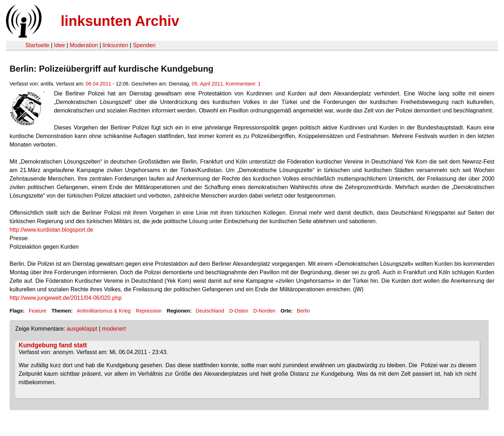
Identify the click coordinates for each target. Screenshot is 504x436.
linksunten (115, 45)
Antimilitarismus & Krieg (104, 311)
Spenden (144, 45)
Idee (59, 45)
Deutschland (210, 311)
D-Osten (239, 311)
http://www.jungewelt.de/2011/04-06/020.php (66, 298)
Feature (38, 311)
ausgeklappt (82, 329)
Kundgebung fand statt (53, 345)
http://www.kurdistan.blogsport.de (51, 230)
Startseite (37, 45)
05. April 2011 (207, 84)
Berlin (303, 311)
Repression (149, 311)
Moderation (84, 45)
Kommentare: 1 (243, 84)
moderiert (114, 329)
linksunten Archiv (120, 21)
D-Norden (264, 311)
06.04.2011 (98, 84)
